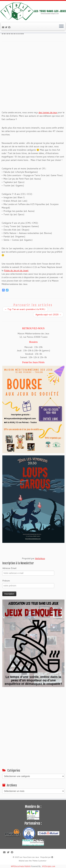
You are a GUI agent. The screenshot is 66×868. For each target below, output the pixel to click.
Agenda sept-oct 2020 (48, 315)
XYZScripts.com (49, 866)
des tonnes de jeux (48, 112)
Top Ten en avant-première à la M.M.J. (25, 309)
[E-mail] (4, 27)
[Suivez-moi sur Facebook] (10, 27)
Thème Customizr (39, 861)
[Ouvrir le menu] (61, 26)
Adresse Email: (10, 568)
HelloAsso (40, 558)
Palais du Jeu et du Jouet (16, 270)
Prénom (6, 581)
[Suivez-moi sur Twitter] (7, 27)
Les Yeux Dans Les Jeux (29, 857)
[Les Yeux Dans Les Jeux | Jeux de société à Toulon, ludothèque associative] (33, 11)
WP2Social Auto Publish (21, 866)
